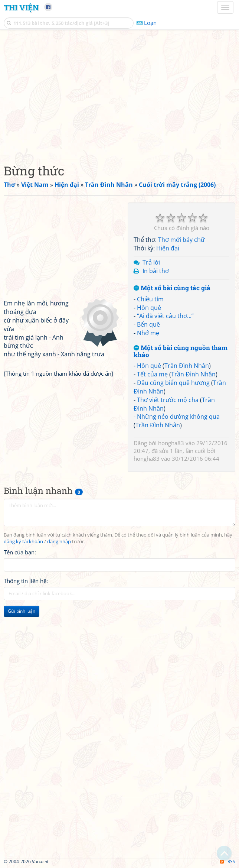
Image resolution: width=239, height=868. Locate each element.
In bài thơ (156, 271)
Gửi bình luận (22, 611)
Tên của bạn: (20, 552)
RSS (228, 861)
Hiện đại (168, 248)
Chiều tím (150, 299)
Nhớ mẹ (148, 333)
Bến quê (148, 324)
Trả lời (151, 262)
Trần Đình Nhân (187, 366)
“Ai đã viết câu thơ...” (165, 316)
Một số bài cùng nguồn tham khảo (181, 351)
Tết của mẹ (152, 374)
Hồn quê (149, 308)
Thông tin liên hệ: (26, 581)
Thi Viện (21, 7)
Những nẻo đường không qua (178, 417)
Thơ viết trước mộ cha (168, 400)
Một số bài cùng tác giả (172, 288)
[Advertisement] (119, 95)
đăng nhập (59, 542)
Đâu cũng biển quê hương (173, 383)
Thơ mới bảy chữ (181, 240)
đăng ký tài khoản (23, 542)
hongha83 (171, 443)
